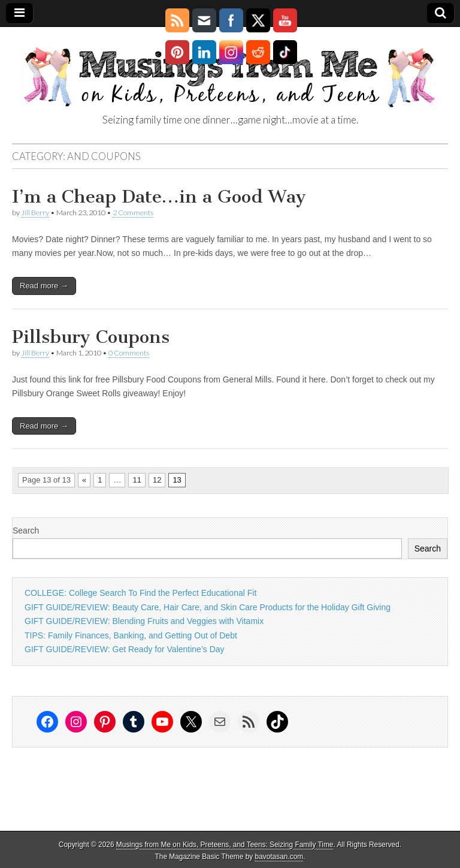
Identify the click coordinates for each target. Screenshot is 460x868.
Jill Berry (35, 213)
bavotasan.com (279, 857)
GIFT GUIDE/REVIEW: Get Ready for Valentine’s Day (125, 649)
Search (26, 531)
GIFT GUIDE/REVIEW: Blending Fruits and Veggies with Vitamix (144, 621)
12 (157, 480)
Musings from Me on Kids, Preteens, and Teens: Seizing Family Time (225, 845)
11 (137, 480)
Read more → (44, 286)
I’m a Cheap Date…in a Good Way (159, 197)
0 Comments (129, 353)
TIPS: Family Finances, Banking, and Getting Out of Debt (131, 635)
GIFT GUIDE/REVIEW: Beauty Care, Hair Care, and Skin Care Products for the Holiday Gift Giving (208, 607)
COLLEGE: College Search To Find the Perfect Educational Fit (140, 593)
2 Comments (133, 213)
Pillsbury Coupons (91, 337)
